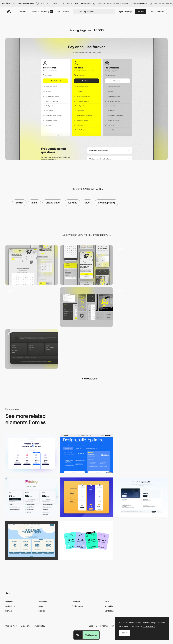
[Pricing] (32, 454)
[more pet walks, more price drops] (32, 540)
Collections (10, 606)
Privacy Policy (39, 626)
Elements (9, 611)
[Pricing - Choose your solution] (87, 540)
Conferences (77, 606)
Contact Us (109, 611)
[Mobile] (87, 265)
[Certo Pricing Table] (87, 497)
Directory (35, 11)
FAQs (107, 602)
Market (66, 11)
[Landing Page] (141, 265)
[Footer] (32, 349)
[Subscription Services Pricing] (87, 454)
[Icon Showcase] (87, 307)
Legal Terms (26, 626)
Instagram (104, 626)
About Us (109, 606)
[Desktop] (32, 265)
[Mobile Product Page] (141, 454)
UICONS (98, 30)
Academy (47, 11)
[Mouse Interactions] (141, 307)
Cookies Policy (11, 626)
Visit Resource (91, 635)
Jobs (58, 11)
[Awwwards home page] (78, 635)
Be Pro (141, 11)
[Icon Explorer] (32, 307)
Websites (9, 602)
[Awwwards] (9, 12)
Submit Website (157, 11)
